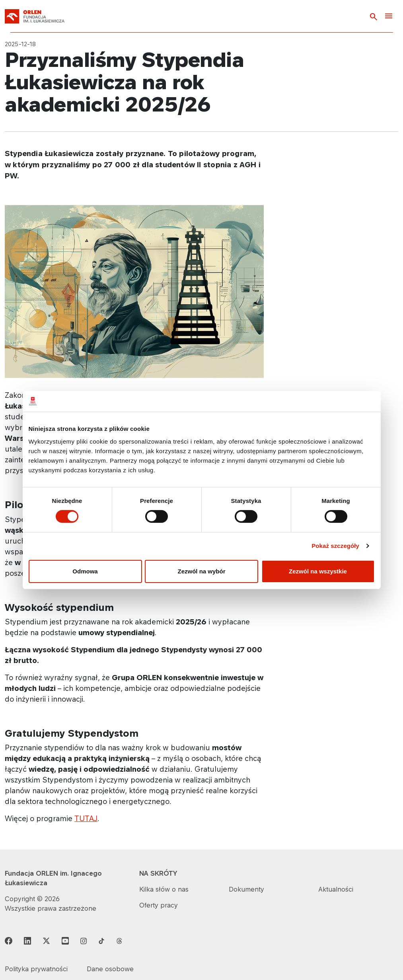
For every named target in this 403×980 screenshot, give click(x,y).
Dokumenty (246, 889)
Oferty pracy (159, 905)
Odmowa (85, 571)
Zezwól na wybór (201, 571)
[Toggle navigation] (389, 17)
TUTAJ (86, 818)
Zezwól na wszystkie (318, 571)
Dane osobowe (110, 969)
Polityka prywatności (36, 969)
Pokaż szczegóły (335, 546)
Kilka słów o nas (164, 889)
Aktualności (336, 889)
